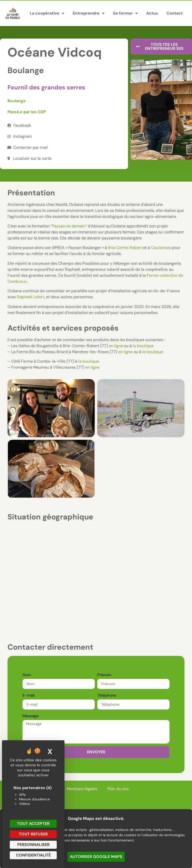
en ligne (116, 346)
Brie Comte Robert (125, 248)
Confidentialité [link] (33, 855)
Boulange (17, 101)
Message (31, 716)
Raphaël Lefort (31, 297)
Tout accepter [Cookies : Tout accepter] (33, 824)
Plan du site (118, 789)
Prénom (104, 675)
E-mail (29, 695)
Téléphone (107, 695)
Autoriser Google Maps (96, 857)
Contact (175, 13)
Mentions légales (82, 789)
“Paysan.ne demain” (69, 226)
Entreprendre (89, 13)
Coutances (161, 248)
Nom (27, 675)
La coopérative (47, 13)
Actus (152, 13)
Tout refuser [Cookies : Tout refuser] (33, 834)
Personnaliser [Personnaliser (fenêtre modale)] (33, 845)
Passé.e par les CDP (27, 112)
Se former (125, 13)
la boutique (143, 346)
